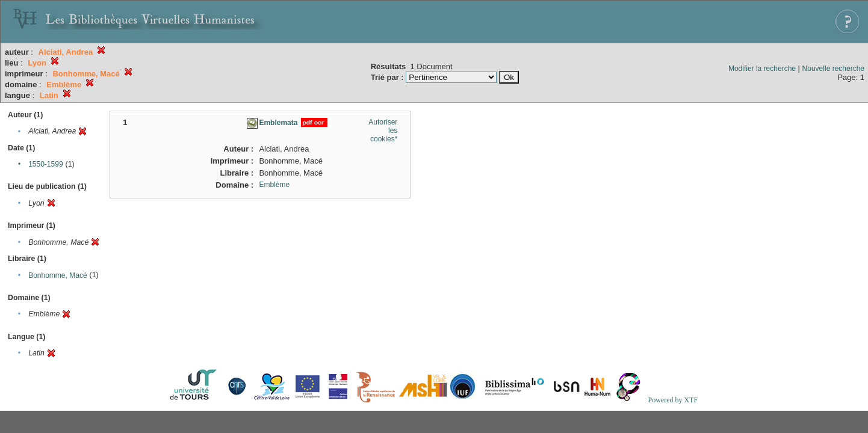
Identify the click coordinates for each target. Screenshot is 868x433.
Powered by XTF (673, 400)
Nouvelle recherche (833, 69)
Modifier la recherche (762, 69)
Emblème (274, 185)
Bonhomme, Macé (57, 275)
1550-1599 (45, 164)
